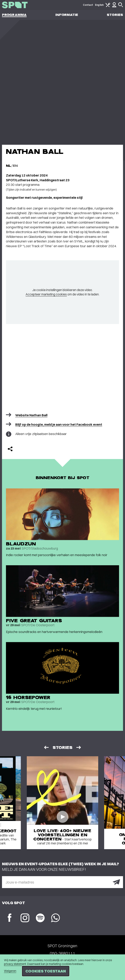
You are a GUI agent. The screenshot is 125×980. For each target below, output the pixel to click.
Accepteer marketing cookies (46, 294)
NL (9, 166)
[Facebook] (10, 918)
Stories (115, 15)
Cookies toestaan (46, 971)
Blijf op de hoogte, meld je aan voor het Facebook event (59, 424)
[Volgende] (79, 747)
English (99, 5)
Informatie (67, 15)
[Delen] (10, 449)
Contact (88, 5)
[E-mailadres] (62, 882)
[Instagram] (25, 918)
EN (15, 166)
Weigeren (10, 971)
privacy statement (15, 964)
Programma (14, 15)
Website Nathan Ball (31, 415)
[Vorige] (46, 747)
